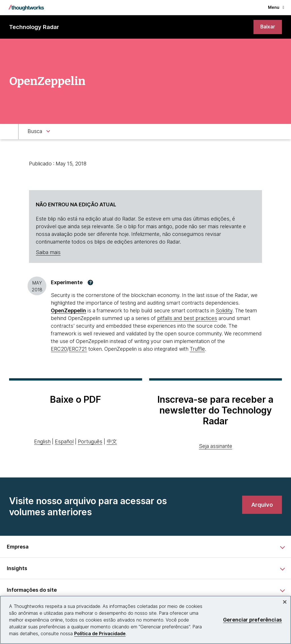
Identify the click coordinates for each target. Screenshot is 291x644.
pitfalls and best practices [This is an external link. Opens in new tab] (187, 318)
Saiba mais (48, 253)
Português (90, 442)
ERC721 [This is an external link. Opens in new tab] (78, 349)
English (42, 442)
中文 (112, 442)
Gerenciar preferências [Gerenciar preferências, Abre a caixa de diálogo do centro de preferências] (252, 620)
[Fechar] (285, 602)
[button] (90, 283)
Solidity (224, 311)
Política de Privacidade (100, 633)
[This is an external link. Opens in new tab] (68, 311)
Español (64, 442)
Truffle (197, 349)
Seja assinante (216, 446)
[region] (145, 620)
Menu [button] (276, 7)
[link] (267, 27)
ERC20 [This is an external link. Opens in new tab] (59, 349)
